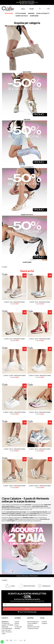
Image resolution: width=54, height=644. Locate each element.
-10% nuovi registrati (27, 1)
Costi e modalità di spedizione (32, 624)
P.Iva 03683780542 (7, 628)
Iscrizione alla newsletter (18, 628)
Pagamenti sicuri (46, 586)
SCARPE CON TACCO (22, 16)
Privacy (17, 625)
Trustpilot (4, 267)
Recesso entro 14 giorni (29, 586)
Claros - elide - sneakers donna (40, 339)
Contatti (17, 622)
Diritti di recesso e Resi (33, 627)
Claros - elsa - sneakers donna (14, 302)
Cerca (23, 9)
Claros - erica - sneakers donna (40, 412)
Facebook (44, 622)
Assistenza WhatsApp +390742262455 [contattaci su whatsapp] (27, 576)
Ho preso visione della (28, 612)
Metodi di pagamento (33, 622)
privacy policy (33, 612)
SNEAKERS (31, 13)
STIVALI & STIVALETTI (43, 13)
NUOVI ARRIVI (9, 13)
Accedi (31, 9)
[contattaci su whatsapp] (2, 642)
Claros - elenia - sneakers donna (14, 375)
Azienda (17, 623)
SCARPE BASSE (34, 16)
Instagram (45, 623)
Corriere (13, 586)
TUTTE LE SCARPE (21, 13)
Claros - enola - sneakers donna (14, 486)
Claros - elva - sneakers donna (40, 302)
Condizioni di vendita (33, 628)
